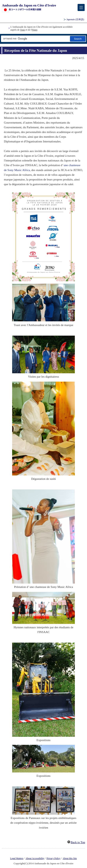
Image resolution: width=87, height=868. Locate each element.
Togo (23, 30)
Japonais (75, 19)
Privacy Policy (54, 858)
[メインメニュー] (81, 7)
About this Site (70, 858)
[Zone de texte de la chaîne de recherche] (35, 39)
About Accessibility (35, 858)
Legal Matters (17, 858)
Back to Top (78, 842)
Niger (35, 30)
